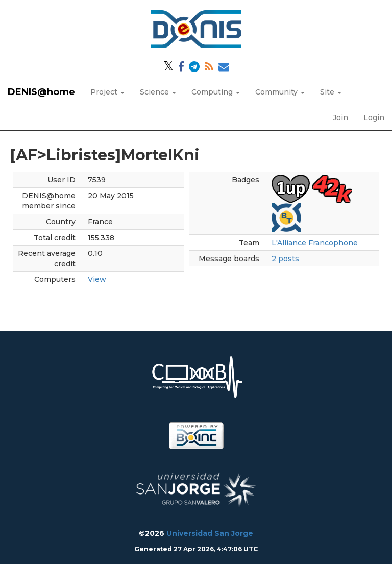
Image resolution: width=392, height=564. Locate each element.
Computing (216, 92)
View (97, 279)
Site (331, 92)
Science (158, 92)
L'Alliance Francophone (315, 243)
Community (280, 92)
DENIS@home (41, 92)
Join (340, 118)
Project (107, 92)
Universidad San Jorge (210, 533)
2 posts (285, 258)
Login (374, 118)
